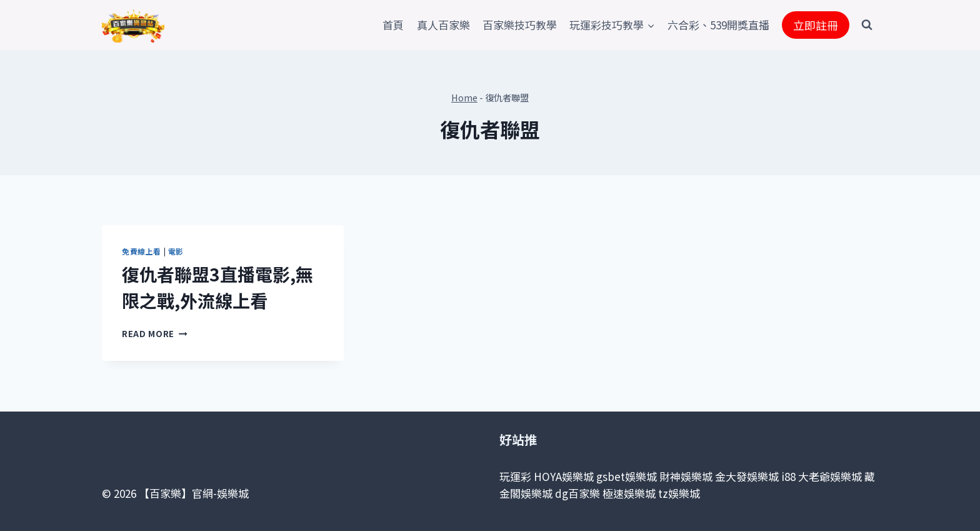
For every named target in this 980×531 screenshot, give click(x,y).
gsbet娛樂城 (627, 476)
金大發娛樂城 (747, 476)
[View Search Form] (867, 25)
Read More (155, 333)
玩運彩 (515, 476)
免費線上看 (142, 251)
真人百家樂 (443, 25)
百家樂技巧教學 (520, 25)
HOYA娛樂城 (564, 476)
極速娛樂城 (629, 493)
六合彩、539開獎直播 (718, 25)
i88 (788, 476)
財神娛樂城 (686, 476)
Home (464, 97)
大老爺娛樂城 (830, 476)
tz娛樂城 (679, 493)
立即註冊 (816, 25)
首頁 (393, 25)
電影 (176, 251)
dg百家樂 (577, 493)
